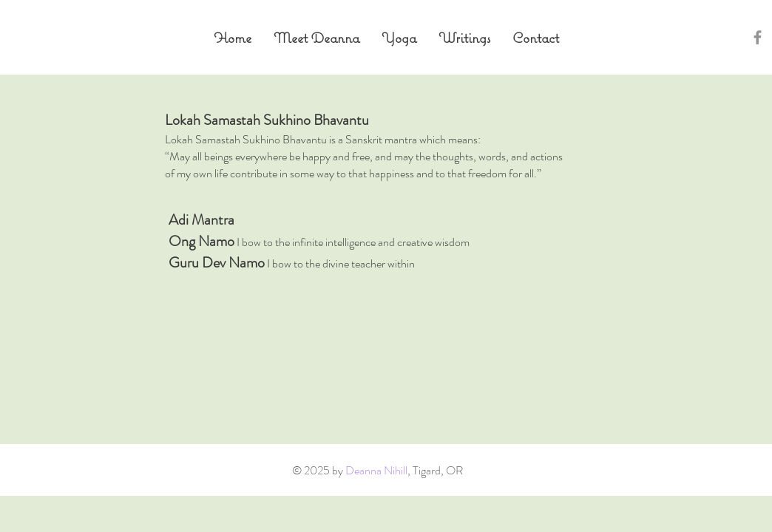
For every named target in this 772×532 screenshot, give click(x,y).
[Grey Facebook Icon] (758, 37)
